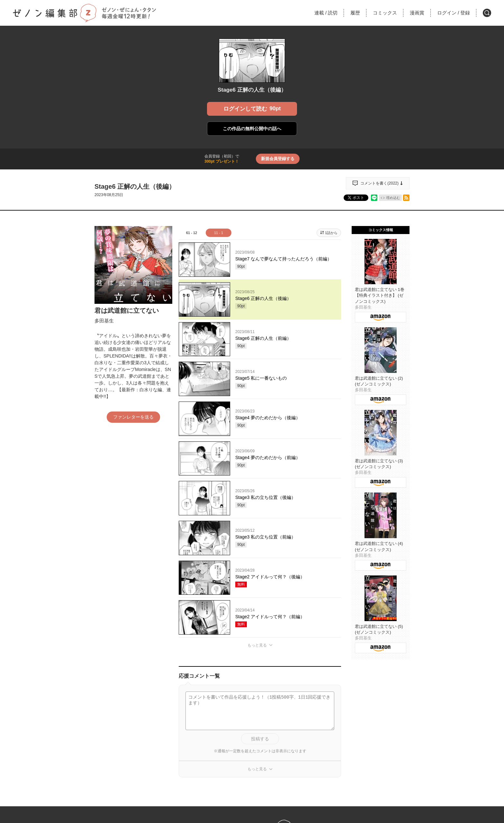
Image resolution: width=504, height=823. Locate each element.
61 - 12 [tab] (192, 233)
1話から (331, 233)
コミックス (385, 13)
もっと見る (257, 645)
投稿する (260, 739)
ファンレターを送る (133, 417)
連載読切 (326, 13)
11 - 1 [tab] (219, 233)
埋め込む (393, 198)
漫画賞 (417, 13)
